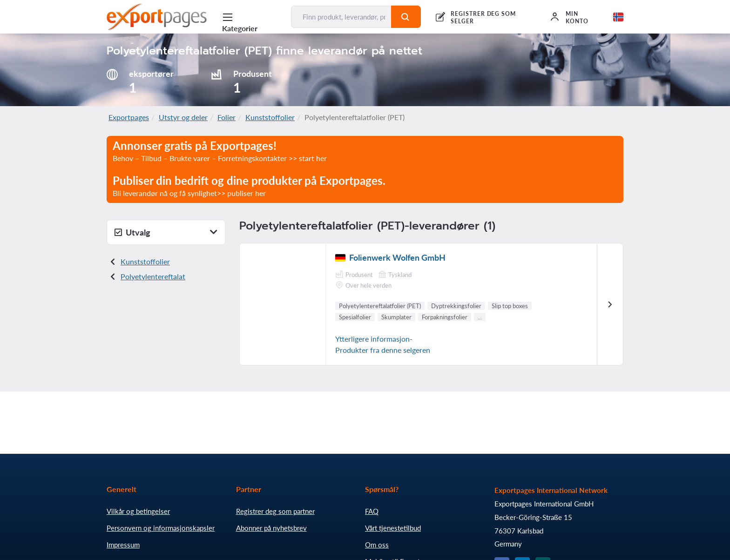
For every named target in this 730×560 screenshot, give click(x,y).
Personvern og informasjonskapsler (161, 528)
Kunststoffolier (270, 117)
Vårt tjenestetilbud (393, 528)
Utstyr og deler (183, 117)
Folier (226, 117)
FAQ (372, 511)
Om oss (377, 545)
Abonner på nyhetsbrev (271, 528)
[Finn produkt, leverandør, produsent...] (341, 17)
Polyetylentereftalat (153, 276)
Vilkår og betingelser (138, 511)
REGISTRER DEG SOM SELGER (483, 17)
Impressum (123, 545)
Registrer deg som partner (275, 511)
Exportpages (129, 117)
